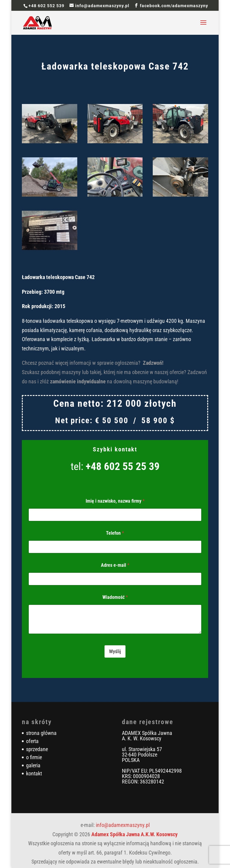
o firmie (34, 757)
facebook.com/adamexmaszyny (174, 6)
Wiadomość (115, 597)
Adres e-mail (115, 565)
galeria (33, 765)
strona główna (41, 733)
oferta (32, 741)
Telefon (115, 533)
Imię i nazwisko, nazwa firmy (115, 501)
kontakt (34, 773)
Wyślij (115, 651)
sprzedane (37, 749)
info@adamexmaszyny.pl (123, 825)
